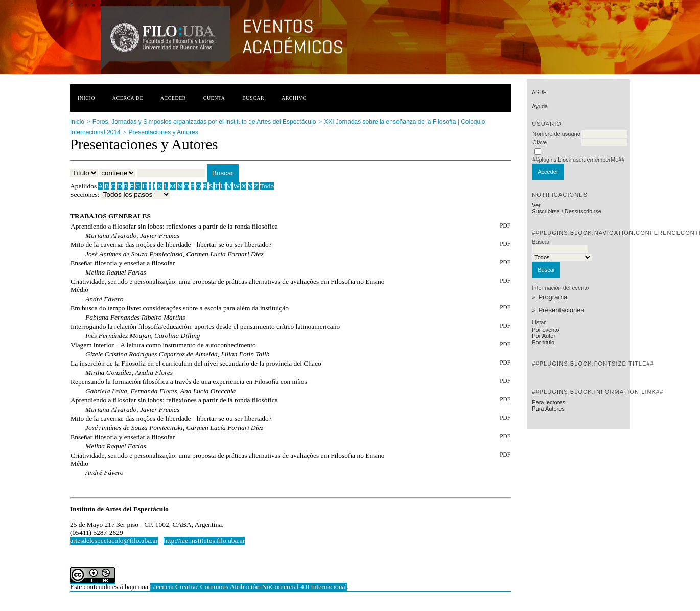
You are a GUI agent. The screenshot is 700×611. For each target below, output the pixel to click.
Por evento (545, 330)
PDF (505, 225)
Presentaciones (561, 310)
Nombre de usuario (556, 134)
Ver (536, 205)
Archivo (294, 98)
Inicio (86, 98)
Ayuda (540, 106)
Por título (543, 342)
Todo (267, 186)
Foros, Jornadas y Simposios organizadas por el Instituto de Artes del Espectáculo (204, 122)
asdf (539, 92)
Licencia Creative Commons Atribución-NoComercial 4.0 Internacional (248, 587)
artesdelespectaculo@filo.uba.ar (114, 541)
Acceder (173, 98)
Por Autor (544, 336)
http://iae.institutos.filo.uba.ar (204, 541)
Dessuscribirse (583, 211)
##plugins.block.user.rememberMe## (578, 160)
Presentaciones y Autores (164, 132)
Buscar (253, 98)
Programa (553, 297)
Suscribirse (546, 211)
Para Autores (548, 409)
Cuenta (214, 98)
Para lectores (549, 402)
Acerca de (128, 98)
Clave (540, 142)
